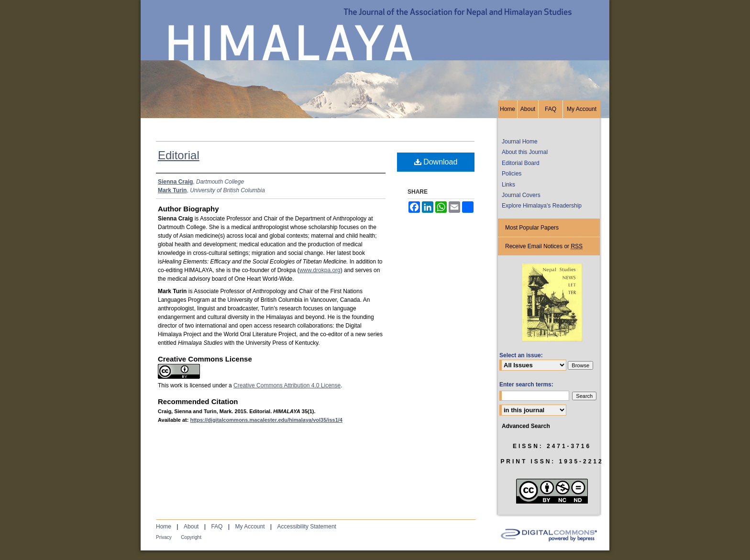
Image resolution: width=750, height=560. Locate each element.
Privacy (164, 537)
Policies (512, 174)
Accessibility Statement (307, 527)
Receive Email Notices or (544, 247)
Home (164, 527)
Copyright (191, 537)
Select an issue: (521, 355)
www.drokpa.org (320, 270)
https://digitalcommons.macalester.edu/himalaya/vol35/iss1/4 (266, 420)
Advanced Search (526, 426)
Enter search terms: (526, 384)
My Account (250, 527)
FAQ (217, 527)
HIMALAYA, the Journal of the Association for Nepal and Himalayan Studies (375, 50)
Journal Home (520, 142)
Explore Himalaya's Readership (542, 206)
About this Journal (525, 152)
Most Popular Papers (532, 228)
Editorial (179, 155)
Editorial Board (521, 163)
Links (508, 185)
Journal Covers (521, 195)
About (191, 527)
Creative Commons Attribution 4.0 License (287, 385)
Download (436, 162)
